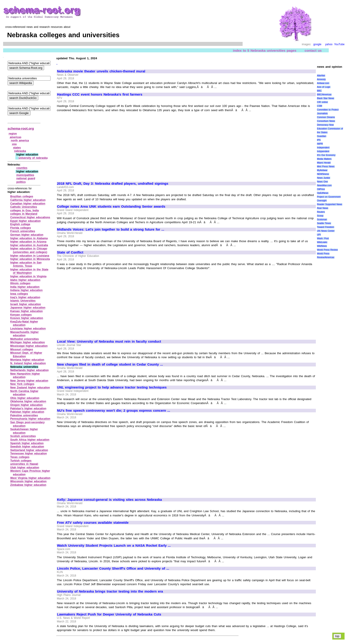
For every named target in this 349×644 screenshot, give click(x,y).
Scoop (320, 216)
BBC (319, 91)
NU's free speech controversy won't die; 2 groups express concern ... (114, 411)
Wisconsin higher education (28, 481)
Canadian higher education (28, 204)
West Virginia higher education (30, 478)
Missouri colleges (22, 350)
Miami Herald (324, 163)
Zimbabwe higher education (28, 485)
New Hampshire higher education (25, 376)
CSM (319, 106)
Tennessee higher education (28, 454)
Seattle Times (324, 223)
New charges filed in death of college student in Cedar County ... (110, 364)
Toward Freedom (326, 227)
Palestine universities (24, 415)
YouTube (339, 44)
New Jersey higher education (29, 381)
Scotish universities (23, 436)
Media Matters (324, 159)
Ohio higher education (25, 398)
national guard (26, 178)
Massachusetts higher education (24, 334)
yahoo (329, 44)
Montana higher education (27, 360)
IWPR (320, 144)
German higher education (27, 235)
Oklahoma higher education (28, 401)
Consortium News (326, 121)
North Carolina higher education (24, 393)
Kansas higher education (26, 311)
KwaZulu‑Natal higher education (24, 323)
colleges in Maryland (24, 214)
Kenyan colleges (21, 315)
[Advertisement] (94, 145)
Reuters (321, 212)
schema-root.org (21, 128)
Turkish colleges (21, 461)
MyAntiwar (322, 170)
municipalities (25, 175)
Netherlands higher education (29, 370)
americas (16, 137)
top (337, 636)
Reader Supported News (330, 204)
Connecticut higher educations (30, 217)
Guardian (322, 136)
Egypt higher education (25, 221)
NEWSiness (323, 174)
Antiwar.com (323, 83)
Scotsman (322, 220)
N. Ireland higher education (28, 363)
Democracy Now (325, 125)
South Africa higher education (30, 440)
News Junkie (323, 178)
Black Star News (326, 98)
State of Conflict (70, 252)
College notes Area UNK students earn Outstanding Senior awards (111, 206)
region (13, 134)
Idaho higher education (25, 280)
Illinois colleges (20, 283)
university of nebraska (33, 158)
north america (20, 141)
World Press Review (327, 250)
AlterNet (321, 76)
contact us (313, 50)
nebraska (20, 151)
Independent (323, 148)
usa (14, 144)
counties (22, 168)
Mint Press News (326, 167)
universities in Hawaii (24, 464)
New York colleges (22, 384)
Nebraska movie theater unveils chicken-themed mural (101, 71)
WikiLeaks (322, 242)
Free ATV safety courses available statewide (93, 523)
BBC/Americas (324, 95)
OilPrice (321, 189)
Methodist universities (24, 339)
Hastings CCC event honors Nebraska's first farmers (100, 94)
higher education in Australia (29, 245)
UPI (319, 235)
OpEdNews (323, 193)
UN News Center (326, 231)
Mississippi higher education (29, 346)
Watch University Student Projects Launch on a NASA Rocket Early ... (114, 546)
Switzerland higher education (29, 450)
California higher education (28, 200)
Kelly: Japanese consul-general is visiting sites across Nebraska (109, 500)
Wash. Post (323, 238)
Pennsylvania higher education (30, 419)
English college (20, 224)
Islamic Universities (23, 301)
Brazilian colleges (22, 196)
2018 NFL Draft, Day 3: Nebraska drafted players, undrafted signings (113, 184)
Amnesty (321, 79)
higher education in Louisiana (30, 256)
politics (21, 182)
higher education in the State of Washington (29, 271)
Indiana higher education (26, 290)
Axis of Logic (324, 87)
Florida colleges (21, 228)
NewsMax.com (324, 185)
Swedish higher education (27, 447)
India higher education (25, 287)
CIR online (322, 102)
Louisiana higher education (28, 329)
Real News (323, 208)
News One (322, 182)
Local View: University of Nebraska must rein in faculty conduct (109, 341)
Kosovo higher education (27, 318)
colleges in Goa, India (24, 211)
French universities (23, 231)
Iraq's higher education (25, 297)
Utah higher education (25, 468)
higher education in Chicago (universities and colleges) (29, 250)
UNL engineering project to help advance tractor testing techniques (112, 387)
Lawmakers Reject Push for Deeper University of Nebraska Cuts (109, 614)
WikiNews (322, 246)
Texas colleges (20, 457)
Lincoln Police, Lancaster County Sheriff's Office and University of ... (113, 568)
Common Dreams (326, 117)
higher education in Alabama (29, 238)
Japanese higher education (28, 308)
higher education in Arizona (28, 242)
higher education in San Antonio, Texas (26, 264)
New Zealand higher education (30, 388)
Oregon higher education (26, 405)
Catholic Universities (24, 207)
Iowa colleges (19, 294)
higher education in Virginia (28, 276)
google (317, 44)
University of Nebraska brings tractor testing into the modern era (110, 591)
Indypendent (323, 151)
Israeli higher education (26, 304)
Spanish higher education (27, 443)
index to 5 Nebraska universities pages (265, 50)
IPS (319, 140)
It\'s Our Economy (326, 155)
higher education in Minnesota (30, 259)
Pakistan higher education (27, 412)
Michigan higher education (27, 342)
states (17, 148)
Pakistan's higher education (28, 409)
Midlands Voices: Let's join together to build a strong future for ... (111, 229)
